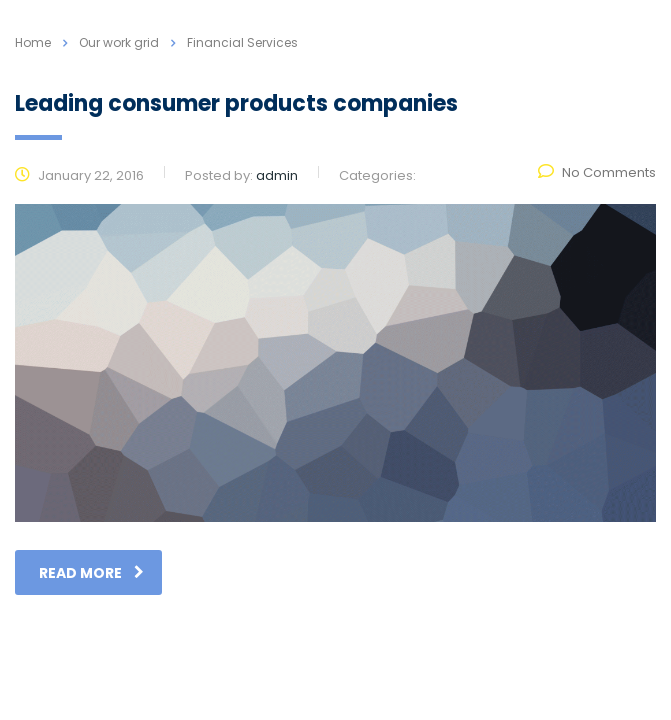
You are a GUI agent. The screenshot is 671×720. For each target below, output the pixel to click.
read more (91, 573)
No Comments (597, 172)
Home (33, 42)
